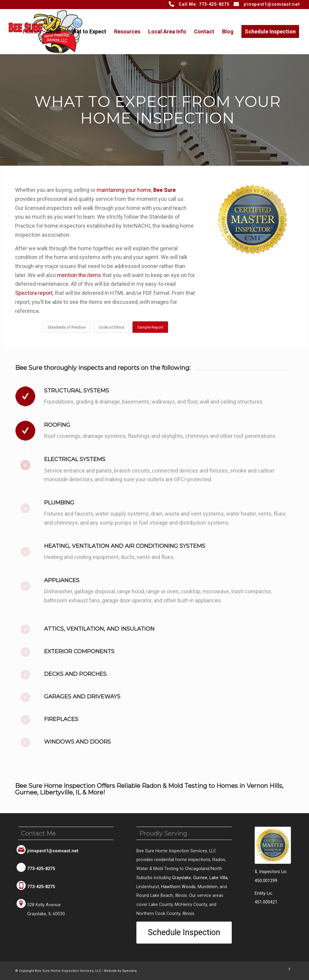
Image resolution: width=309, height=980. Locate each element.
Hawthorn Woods (178, 887)
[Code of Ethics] (111, 327)
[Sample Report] (150, 327)
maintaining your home (124, 190)
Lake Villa (218, 878)
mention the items (79, 275)
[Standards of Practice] (67, 327)
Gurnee (200, 878)
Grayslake (182, 878)
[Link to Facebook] (289, 969)
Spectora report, (34, 293)
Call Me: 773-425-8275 (204, 4)
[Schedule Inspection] (184, 932)
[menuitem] (30, 32)
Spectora (129, 971)
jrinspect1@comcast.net (272, 4)
